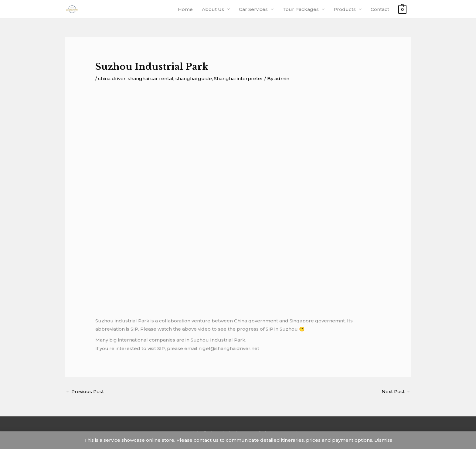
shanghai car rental (151, 78)
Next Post (396, 391)
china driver (112, 78)
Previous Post (85, 391)
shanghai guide (194, 78)
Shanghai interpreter (239, 78)
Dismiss (383, 440)
